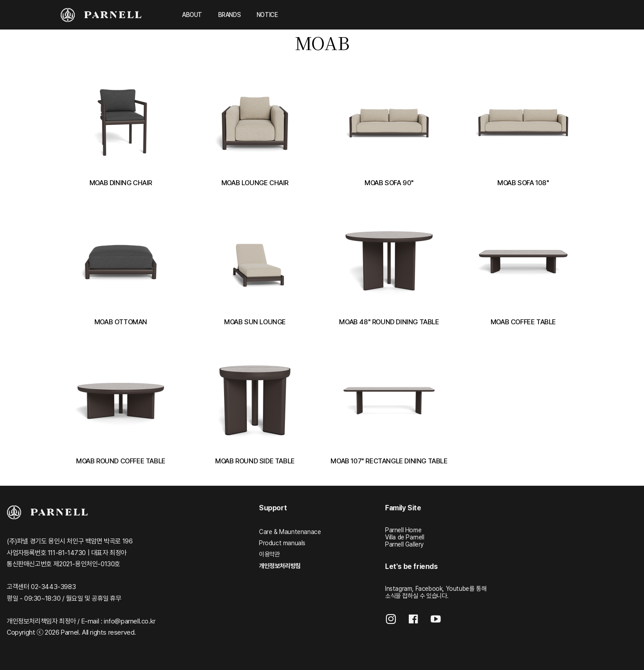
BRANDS (230, 15)
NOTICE (267, 15)
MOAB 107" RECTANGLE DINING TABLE (389, 461)
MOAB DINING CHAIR (121, 183)
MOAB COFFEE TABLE (523, 322)
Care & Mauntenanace (290, 532)
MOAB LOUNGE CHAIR (255, 183)
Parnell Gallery (404, 544)
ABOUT (192, 15)
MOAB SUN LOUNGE (255, 322)
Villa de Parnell (405, 537)
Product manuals (282, 543)
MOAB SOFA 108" (523, 183)
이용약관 (269, 554)
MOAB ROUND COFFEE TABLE (121, 461)
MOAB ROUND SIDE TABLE (255, 461)
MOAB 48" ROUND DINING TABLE (389, 322)
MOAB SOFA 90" (389, 183)
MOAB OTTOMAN (121, 322)
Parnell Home (403, 530)
